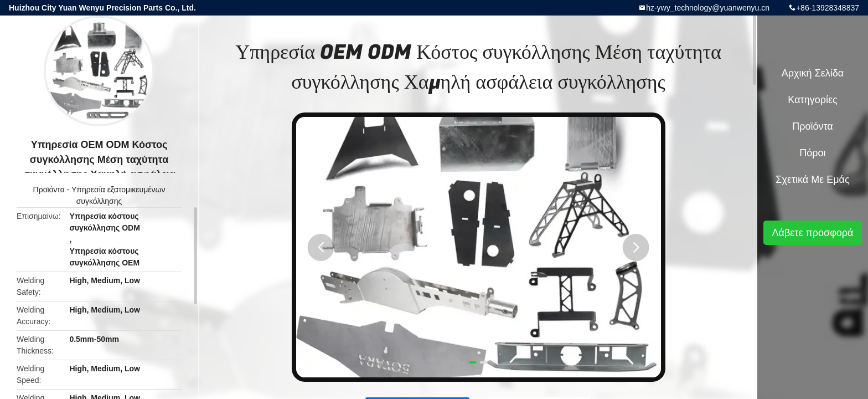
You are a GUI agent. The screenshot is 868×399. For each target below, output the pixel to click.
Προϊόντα (49, 190)
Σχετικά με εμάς (812, 180)
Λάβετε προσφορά (812, 233)
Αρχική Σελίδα (813, 73)
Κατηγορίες (812, 100)
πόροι (812, 153)
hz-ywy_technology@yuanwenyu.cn (708, 8)
